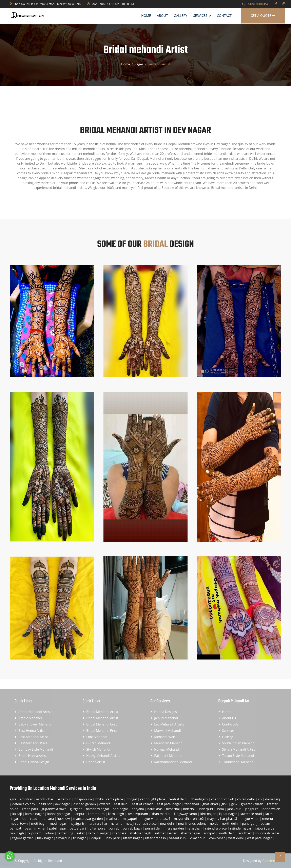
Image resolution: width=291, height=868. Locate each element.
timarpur (63, 838)
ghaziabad (211, 804)
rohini (50, 833)
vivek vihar (217, 838)
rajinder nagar (241, 828)
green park (30, 809)
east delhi (121, 804)
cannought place (153, 799)
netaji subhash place (142, 823)
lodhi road (30, 819)
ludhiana (48, 819)
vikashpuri (198, 838)
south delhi (227, 833)
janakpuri (235, 809)
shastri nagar (191, 833)
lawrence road (252, 814)
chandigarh (200, 799)
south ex (246, 833)
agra (13, 799)
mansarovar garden (88, 819)
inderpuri (207, 809)
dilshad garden (85, 804)
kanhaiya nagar (59, 814)
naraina (117, 823)
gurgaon (77, 809)
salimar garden (166, 833)
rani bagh (17, 833)
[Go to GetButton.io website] (10, 864)
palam (266, 823)
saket (81, 833)
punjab (114, 828)
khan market (161, 814)
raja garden (176, 828)
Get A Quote (263, 16)
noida (215, 823)
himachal (173, 809)
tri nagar (80, 838)
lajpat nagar (228, 814)
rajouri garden (266, 828)
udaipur (96, 838)
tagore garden (23, 838)
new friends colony (193, 823)
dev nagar (63, 804)
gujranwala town (54, 809)
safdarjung (66, 833)
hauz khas (155, 809)
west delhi (236, 838)
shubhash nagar (267, 833)
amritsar (27, 799)
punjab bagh (133, 828)
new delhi (168, 823)
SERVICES (200, 16)
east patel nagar (169, 804)
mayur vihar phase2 (189, 819)
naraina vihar (98, 823)
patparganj (78, 828)
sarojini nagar (99, 833)
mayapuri (130, 819)
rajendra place (216, 828)
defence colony (24, 804)
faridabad (192, 804)
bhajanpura (83, 799)
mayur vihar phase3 (223, 819)
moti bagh (39, 823)
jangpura (252, 809)
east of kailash (143, 804)
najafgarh (77, 823)
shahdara (120, 833)
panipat (16, 828)
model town (19, 823)
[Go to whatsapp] (10, 856)
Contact (224, 16)
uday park (113, 838)
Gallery (180, 16)
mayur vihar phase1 (156, 819)
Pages (139, 64)
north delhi (231, 823)
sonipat (210, 833)
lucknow (64, 819)
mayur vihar (250, 819)
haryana (138, 809)
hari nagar (121, 809)
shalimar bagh (141, 833)
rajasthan (195, 828)
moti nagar (59, 823)
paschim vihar (36, 828)
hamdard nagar (98, 809)
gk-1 (225, 804)
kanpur (80, 814)
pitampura (98, 828)
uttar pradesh (156, 838)
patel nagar (58, 828)
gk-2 (235, 804)
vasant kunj (178, 838)
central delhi (178, 799)
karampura (97, 814)
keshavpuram (138, 814)
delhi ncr (46, 804)
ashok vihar (45, 799)
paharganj (250, 823)
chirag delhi (246, 799)
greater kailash (252, 804)
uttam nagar (133, 838)
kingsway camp (186, 814)
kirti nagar (208, 814)
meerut (268, 819)
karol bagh (117, 814)
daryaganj (273, 799)
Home (146, 16)
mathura (113, 819)
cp (260, 799)
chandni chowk (223, 799)
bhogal (132, 799)
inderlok (190, 809)
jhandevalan (271, 809)
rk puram (35, 833)
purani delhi (155, 828)
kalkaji (17, 814)
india (221, 809)
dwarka (105, 804)
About (162, 16)
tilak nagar (45, 838)
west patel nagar (260, 838)
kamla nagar (35, 814)
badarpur (64, 799)
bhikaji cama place (110, 799)
